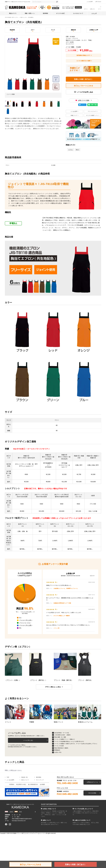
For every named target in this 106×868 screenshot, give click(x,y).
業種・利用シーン (30, 13)
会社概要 (42, 784)
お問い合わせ (98, 2)
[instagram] (10, 824)
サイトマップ (40, 780)
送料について (47, 820)
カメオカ (43, 833)
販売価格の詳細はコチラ (83, 55)
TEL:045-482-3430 (67, 783)
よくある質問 (90, 2)
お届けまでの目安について (82, 820)
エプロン (16, 17)
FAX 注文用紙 (92, 793)
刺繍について (74, 115)
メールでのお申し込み (85, 92)
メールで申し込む (28, 740)
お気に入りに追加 (84, 100)
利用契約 (12, 784)
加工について (25, 780)
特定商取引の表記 (21, 784)
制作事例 (45, 13)
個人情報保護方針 (33, 784)
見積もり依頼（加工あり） (83, 79)
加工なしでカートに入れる (30, 865)
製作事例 (39, 777)
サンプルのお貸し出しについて (84, 809)
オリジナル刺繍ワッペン (92, 115)
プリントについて (92, 111)
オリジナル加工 (61, 13)
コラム (93, 14)
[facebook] (6, 824)
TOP (6, 17)
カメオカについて (78, 13)
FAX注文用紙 (78, 7)
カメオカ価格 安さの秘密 (83, 61)
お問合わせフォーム (92, 782)
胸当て (78, 150)
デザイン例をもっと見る (53, 687)
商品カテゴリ (13, 13)
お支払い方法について (49, 809)
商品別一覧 (11, 17)
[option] (33, 67)
